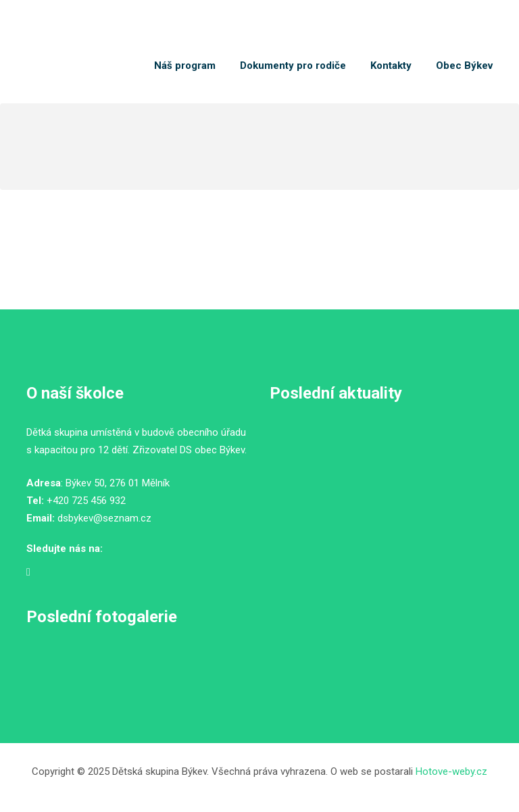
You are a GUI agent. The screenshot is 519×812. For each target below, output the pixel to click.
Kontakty (391, 66)
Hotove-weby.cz (451, 771)
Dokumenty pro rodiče (293, 66)
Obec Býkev (464, 66)
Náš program (185, 66)
